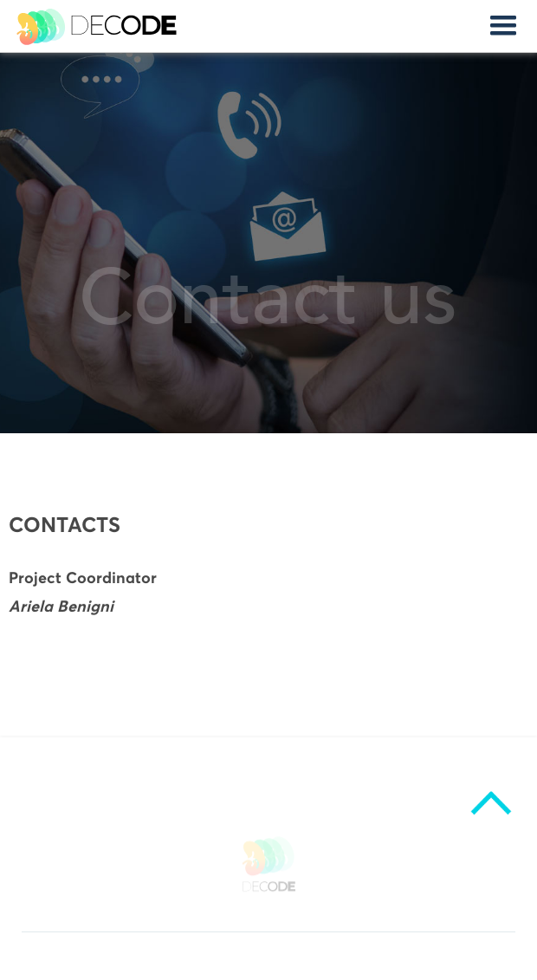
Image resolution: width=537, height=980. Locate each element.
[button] (503, 26)
